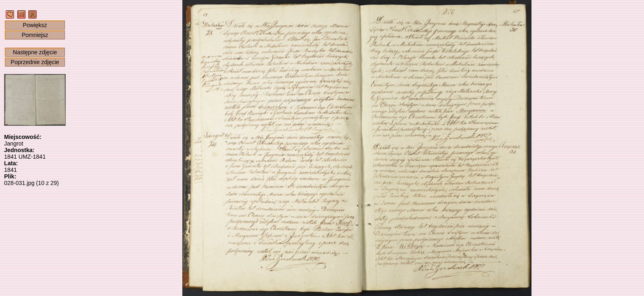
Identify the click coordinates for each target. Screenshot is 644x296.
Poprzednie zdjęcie (35, 62)
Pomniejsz (35, 35)
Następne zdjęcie (35, 52)
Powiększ (35, 25)
